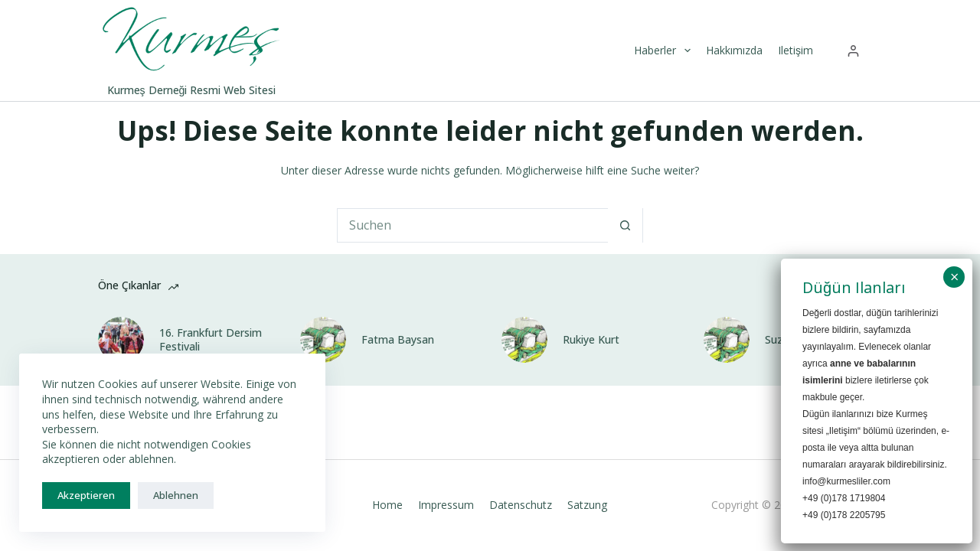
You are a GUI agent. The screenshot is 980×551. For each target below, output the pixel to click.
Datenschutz (521, 505)
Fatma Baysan (398, 340)
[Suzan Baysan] (727, 340)
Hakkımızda (734, 50)
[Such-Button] (625, 225)
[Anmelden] (853, 51)
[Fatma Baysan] (323, 340)
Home (387, 505)
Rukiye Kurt (591, 340)
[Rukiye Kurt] (524, 340)
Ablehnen (176, 495)
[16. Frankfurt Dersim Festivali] (121, 340)
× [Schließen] (954, 277)
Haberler (664, 51)
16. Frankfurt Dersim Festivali (211, 340)
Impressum (446, 505)
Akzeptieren (86, 495)
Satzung (587, 505)
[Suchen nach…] (473, 225)
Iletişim (795, 50)
